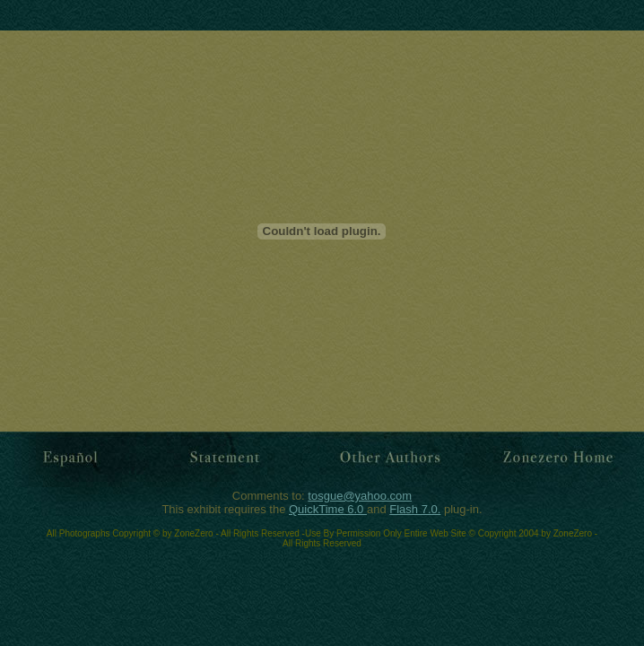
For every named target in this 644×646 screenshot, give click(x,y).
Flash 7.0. (415, 509)
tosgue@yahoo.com (360, 496)
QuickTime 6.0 (328, 509)
